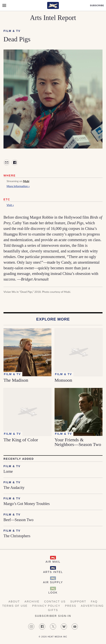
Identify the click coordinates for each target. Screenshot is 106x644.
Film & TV (12, 31)
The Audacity (14, 488)
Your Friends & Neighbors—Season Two (78, 442)
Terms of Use (15, 606)
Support (78, 601)
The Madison (16, 380)
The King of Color (21, 440)
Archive (32, 601)
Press (71, 606)
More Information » (18, 186)
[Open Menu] (4, 5)
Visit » (10, 205)
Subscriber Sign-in (53, 616)
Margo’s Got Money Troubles (27, 504)
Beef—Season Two (18, 520)
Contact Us (55, 601)
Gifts (53, 610)
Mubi (26, 181)
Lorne (8, 471)
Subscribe (97, 6)
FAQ (94, 601)
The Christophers (17, 536)
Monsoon (63, 380)
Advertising (92, 606)
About (14, 601)
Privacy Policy (46, 606)
